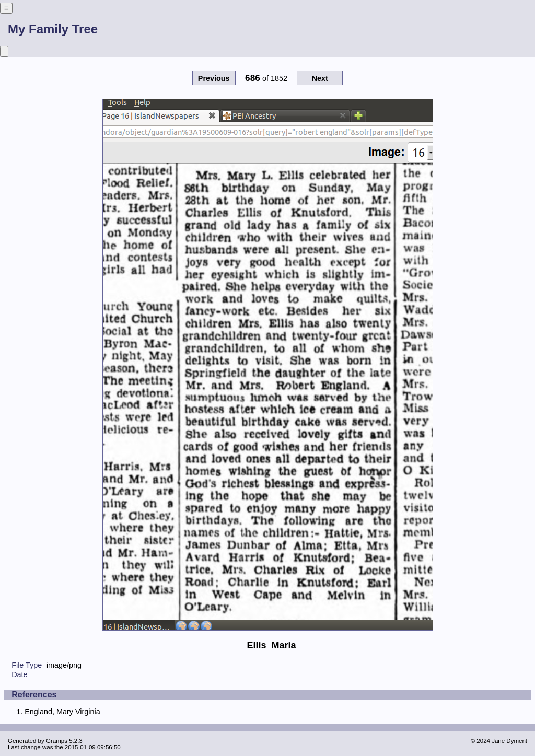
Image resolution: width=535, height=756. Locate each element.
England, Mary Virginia (62, 712)
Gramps (57, 741)
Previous (214, 78)
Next (320, 78)
